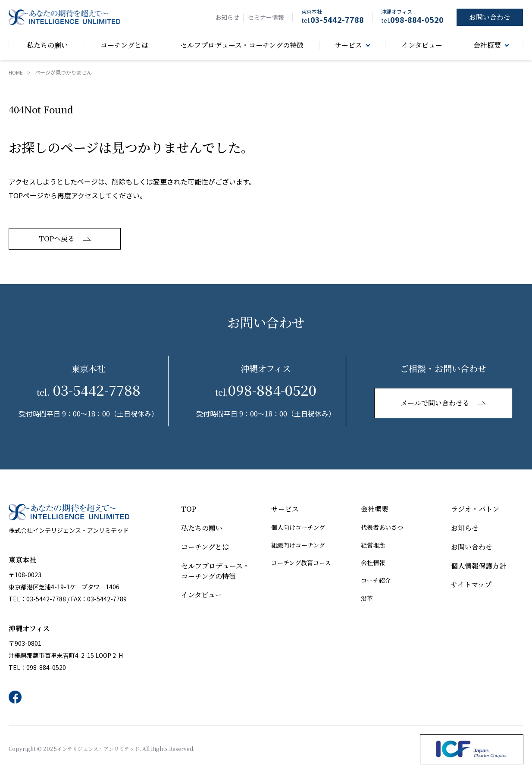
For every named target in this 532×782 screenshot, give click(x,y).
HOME (16, 73)
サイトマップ (471, 585)
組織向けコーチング (298, 545)
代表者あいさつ (382, 528)
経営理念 (373, 545)
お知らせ (227, 17)
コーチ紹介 (376, 581)
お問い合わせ (472, 547)
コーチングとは (205, 547)
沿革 (367, 598)
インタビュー (202, 596)
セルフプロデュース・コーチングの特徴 (215, 571)
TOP (189, 509)
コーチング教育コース (301, 563)
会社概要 (375, 509)
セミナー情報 (266, 17)
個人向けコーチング (298, 528)
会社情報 (373, 563)
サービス (285, 509)
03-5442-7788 (333, 19)
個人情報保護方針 (479, 566)
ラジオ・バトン (475, 509)
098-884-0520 (412, 19)
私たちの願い (202, 528)
